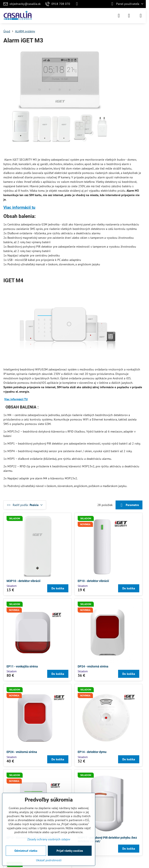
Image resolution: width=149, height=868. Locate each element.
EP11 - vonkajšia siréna (22, 666)
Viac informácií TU (16, 399)
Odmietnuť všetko (26, 851)
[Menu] (141, 16)
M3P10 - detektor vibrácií (23, 581)
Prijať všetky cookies (70, 851)
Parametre (129, 505)
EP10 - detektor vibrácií (93, 581)
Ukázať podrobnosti (49, 860)
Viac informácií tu (19, 207)
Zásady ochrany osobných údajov (49, 839)
